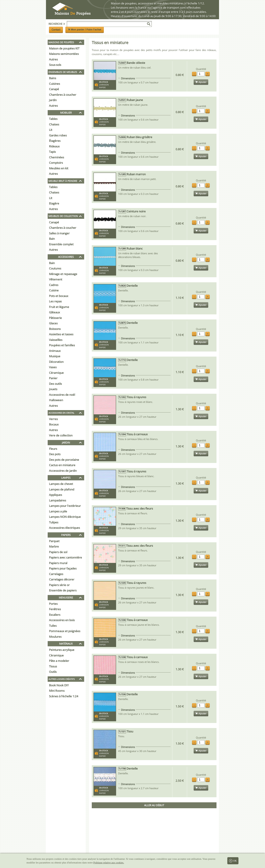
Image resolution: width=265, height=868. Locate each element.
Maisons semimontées (64, 54)
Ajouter (201, 82)
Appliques (56, 495)
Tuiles (53, 626)
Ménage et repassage (63, 274)
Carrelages (56, 574)
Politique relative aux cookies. (109, 863)
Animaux (55, 351)
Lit (51, 130)
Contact (56, 30)
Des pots (55, 454)
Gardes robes (58, 135)
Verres (53, 419)
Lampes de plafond (62, 489)
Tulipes (54, 522)
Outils (53, 672)
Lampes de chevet (61, 484)
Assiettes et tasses (61, 334)
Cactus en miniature (62, 465)
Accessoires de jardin (63, 471)
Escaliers (55, 615)
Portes (53, 604)
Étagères (55, 141)
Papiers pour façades (63, 568)
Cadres (54, 285)
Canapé (54, 89)
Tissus (53, 666)
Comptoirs (56, 163)
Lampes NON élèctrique (65, 517)
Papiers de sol (58, 552)
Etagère (54, 203)
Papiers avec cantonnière (65, 557)
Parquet (54, 541)
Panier (53, 378)
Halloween (56, 400)
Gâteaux (55, 312)
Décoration (56, 362)
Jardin (53, 100)
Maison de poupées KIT (64, 48)
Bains (53, 78)
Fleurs (53, 449)
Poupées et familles (62, 345)
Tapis (52, 152)
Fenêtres (55, 609)
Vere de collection (61, 435)
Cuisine (54, 290)
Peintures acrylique (62, 650)
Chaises (54, 124)
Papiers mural (58, 563)
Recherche (57, 24)
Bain (52, 239)
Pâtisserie (55, 318)
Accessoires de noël (62, 395)
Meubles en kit (59, 168)
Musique (55, 356)
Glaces (53, 323)
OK (233, 861)
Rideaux (54, 146)
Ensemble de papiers (63, 590)
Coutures (55, 268)
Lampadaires (58, 500)
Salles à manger (59, 233)
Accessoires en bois (62, 620)
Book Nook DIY (59, 685)
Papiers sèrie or (59, 585)
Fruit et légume (59, 307)
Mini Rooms (57, 691)
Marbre (54, 546)
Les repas (55, 301)
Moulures (55, 637)
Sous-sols (55, 65)
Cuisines (55, 84)
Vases (53, 367)
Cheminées (57, 157)
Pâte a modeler (59, 661)
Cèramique (56, 655)
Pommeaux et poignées (65, 631)
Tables (53, 119)
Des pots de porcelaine (64, 460)
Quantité (201, 69)
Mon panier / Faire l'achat (85, 29)
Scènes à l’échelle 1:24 (64, 696)
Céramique (56, 373)
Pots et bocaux (59, 296)
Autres (53, 59)
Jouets (53, 389)
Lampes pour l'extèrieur (65, 506)
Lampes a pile (58, 511)
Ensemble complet (61, 244)
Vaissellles (56, 340)
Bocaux (54, 424)
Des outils (55, 384)
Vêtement (56, 279)
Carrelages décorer (62, 579)
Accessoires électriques (64, 528)
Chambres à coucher (63, 95)
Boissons (55, 329)
